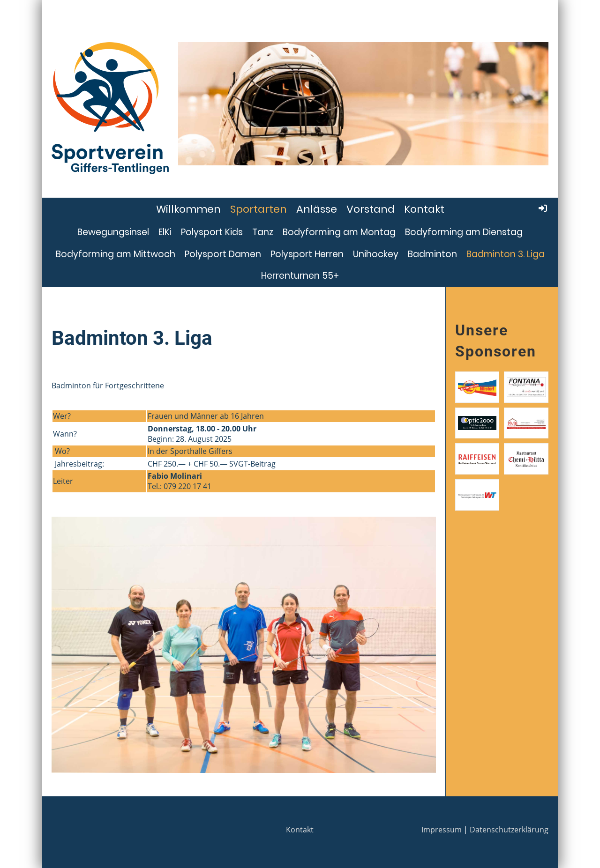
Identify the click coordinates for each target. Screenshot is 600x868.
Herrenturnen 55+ (300, 276)
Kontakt (424, 209)
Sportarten (259, 209)
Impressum (442, 830)
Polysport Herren (307, 254)
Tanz (263, 232)
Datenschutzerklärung (509, 830)
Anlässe (317, 209)
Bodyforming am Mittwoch (116, 254)
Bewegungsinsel (113, 232)
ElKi (165, 232)
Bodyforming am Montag (339, 232)
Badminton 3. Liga (506, 254)
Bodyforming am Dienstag (464, 232)
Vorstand (371, 209)
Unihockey (376, 254)
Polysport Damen (223, 254)
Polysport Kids (212, 232)
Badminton (432, 254)
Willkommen (188, 209)
